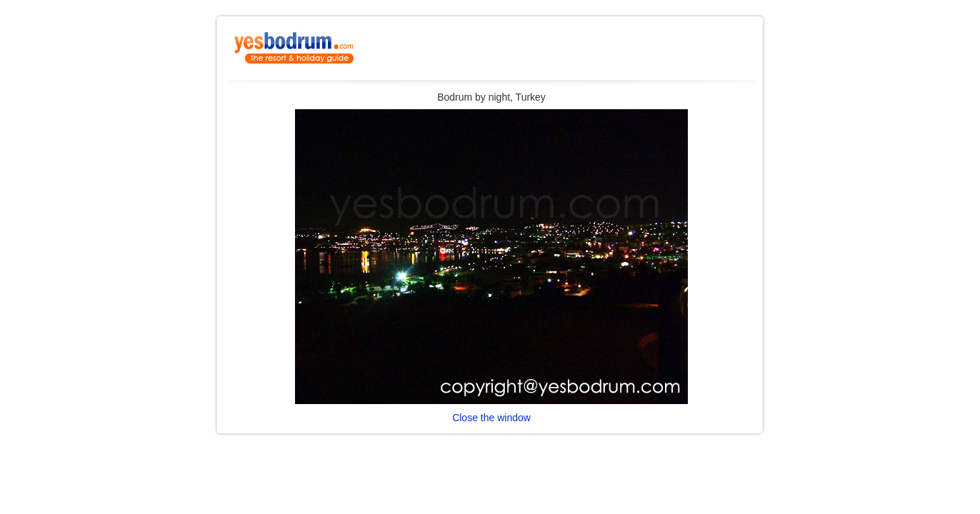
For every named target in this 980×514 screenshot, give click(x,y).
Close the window (491, 418)
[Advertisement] (589, 52)
